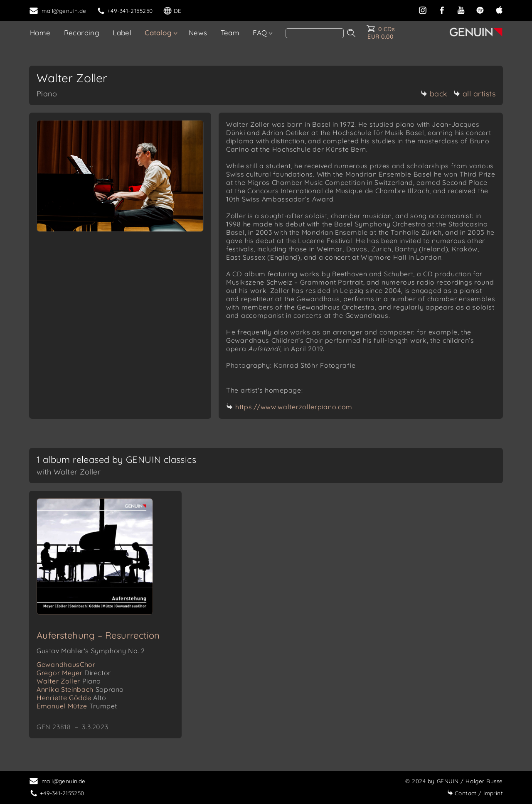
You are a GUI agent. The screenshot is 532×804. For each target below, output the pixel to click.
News (198, 33)
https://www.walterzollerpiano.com (294, 407)
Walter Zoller (69, 681)
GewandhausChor (66, 664)
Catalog (158, 33)
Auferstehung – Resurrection (98, 635)
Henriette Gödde (71, 698)
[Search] (315, 33)
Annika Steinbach (80, 689)
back (434, 94)
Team (230, 33)
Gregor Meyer (74, 673)
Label (122, 33)
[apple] (499, 9)
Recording (82, 33)
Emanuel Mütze (77, 706)
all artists (475, 94)
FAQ (260, 33)
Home (40, 33)
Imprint (475, 793)
